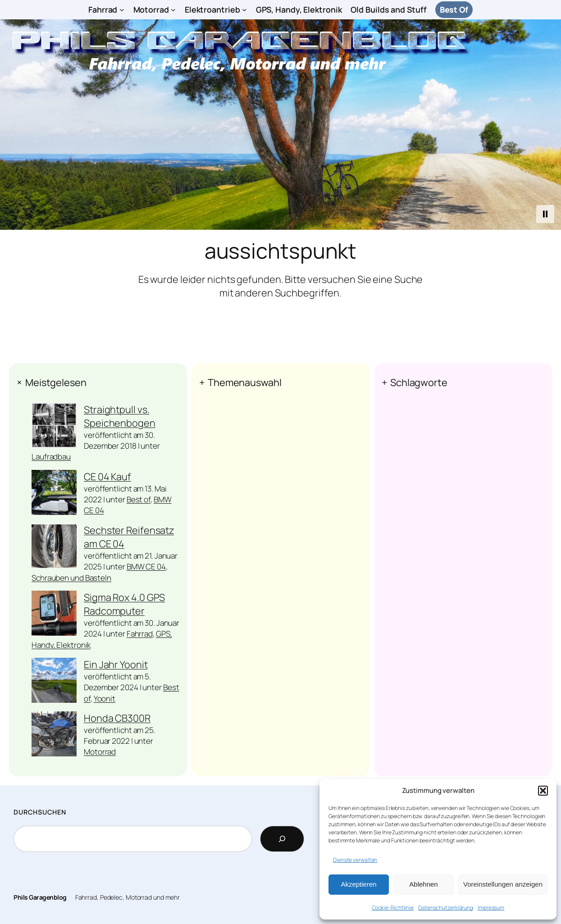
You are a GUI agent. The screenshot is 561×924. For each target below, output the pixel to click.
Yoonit (105, 699)
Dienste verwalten (355, 860)
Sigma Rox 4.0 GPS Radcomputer (124, 604)
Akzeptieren (358, 884)
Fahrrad (140, 634)
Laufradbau (51, 457)
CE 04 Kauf (107, 476)
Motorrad (100, 752)
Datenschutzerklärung (446, 908)
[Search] (282, 839)
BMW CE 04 (146, 567)
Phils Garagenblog (40, 897)
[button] (543, 791)
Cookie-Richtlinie (393, 908)
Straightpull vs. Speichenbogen (120, 416)
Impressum (491, 908)
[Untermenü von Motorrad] (173, 10)
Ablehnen (423, 884)
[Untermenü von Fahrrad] (122, 10)
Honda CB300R (117, 718)
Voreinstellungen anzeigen (503, 884)
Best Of (454, 9)
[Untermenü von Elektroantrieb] (244, 10)
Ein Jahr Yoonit (116, 664)
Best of (139, 499)
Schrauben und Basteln (71, 578)
